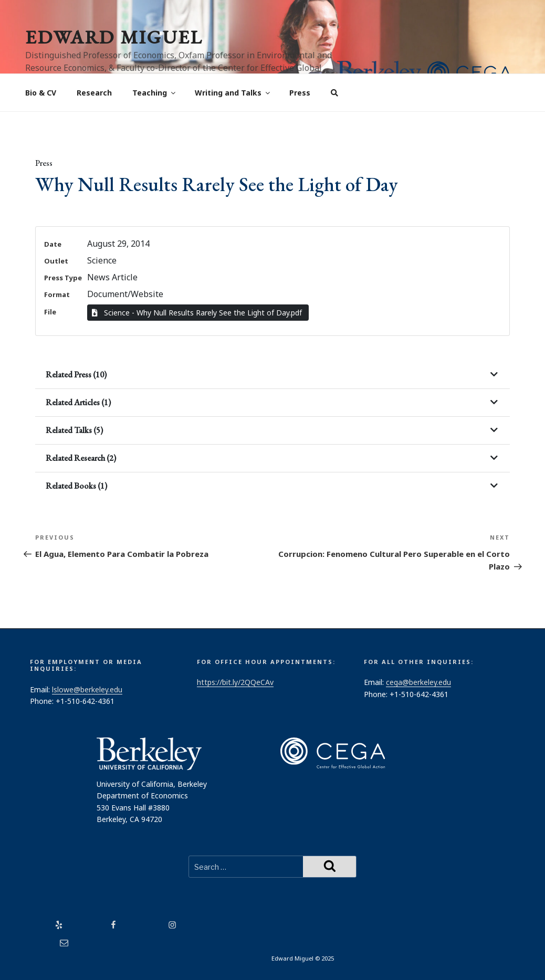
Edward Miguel (114, 37)
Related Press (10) (76, 375)
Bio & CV (41, 93)
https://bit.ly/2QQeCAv (235, 682)
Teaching (155, 93)
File (50, 312)
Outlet (56, 261)
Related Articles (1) (78, 402)
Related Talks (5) (74, 430)
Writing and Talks (233, 93)
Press (300, 93)
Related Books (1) (76, 486)
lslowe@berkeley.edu (87, 689)
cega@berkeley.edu (418, 682)
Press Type (63, 278)
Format (57, 294)
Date (53, 244)
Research (94, 93)
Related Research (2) (81, 458)
